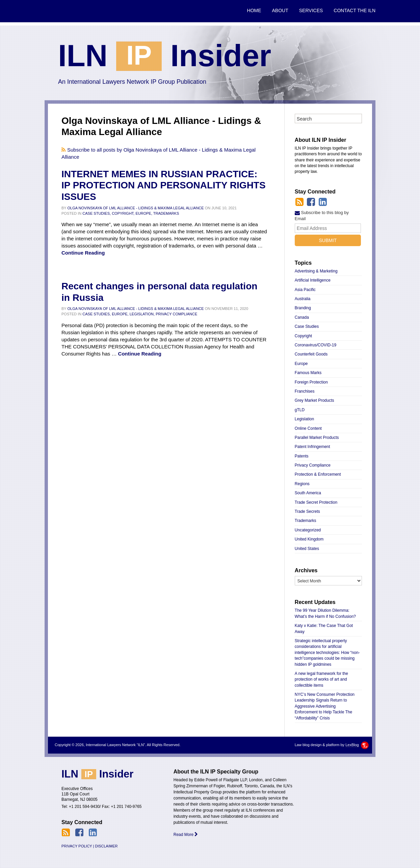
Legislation (304, 419)
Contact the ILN (355, 10)
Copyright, (123, 213)
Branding (303, 308)
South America (308, 493)
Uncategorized (308, 530)
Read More (186, 835)
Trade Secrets (307, 511)
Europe (301, 364)
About (280, 10)
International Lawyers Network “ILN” (77, 11)
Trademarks (166, 213)
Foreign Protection (311, 382)
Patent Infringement (312, 447)
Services (311, 10)
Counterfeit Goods (311, 354)
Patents (302, 456)
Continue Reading (83, 253)
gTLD (300, 410)
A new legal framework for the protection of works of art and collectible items (321, 679)
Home (254, 10)
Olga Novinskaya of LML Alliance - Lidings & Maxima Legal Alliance (136, 208)
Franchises (305, 391)
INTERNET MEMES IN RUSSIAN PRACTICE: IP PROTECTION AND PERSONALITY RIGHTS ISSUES (164, 185)
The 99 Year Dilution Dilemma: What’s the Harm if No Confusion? (325, 613)
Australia (303, 299)
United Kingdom (309, 539)
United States (307, 549)
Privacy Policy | (78, 846)
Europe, (144, 213)
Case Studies (307, 326)
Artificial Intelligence (313, 280)
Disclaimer (106, 846)
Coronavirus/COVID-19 (316, 345)
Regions (302, 484)
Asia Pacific (305, 290)
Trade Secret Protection (316, 502)
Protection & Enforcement (318, 474)
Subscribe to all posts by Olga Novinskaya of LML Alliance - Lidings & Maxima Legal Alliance (159, 153)
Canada (302, 317)
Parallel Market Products (317, 438)
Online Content (308, 428)
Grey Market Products (314, 400)
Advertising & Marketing (316, 271)
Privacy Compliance (176, 314)
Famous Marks (308, 373)
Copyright (303, 336)
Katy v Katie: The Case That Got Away (324, 628)
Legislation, (142, 314)
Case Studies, (97, 213)
